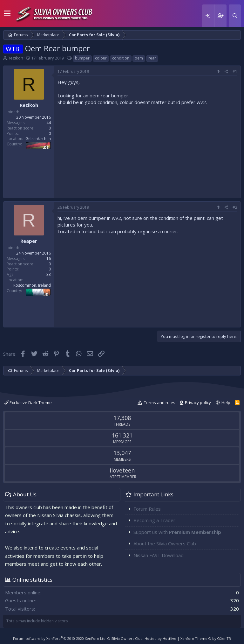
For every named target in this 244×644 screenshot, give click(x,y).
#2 (235, 207)
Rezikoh (15, 58)
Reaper (29, 241)
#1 (235, 71)
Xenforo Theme (206, 638)
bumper (82, 58)
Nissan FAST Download (159, 555)
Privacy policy (198, 402)
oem (139, 58)
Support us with (177, 532)
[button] (7, 14)
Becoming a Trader (154, 520)
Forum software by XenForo (60, 638)
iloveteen (122, 470)
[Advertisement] (147, 150)
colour (101, 58)
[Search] (235, 16)
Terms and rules (160, 402)
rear (152, 58)
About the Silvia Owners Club (165, 543)
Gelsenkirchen (38, 139)
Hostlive (169, 638)
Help (226, 402)
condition (121, 58)
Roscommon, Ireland (32, 285)
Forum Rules (147, 509)
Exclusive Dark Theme (28, 402)
